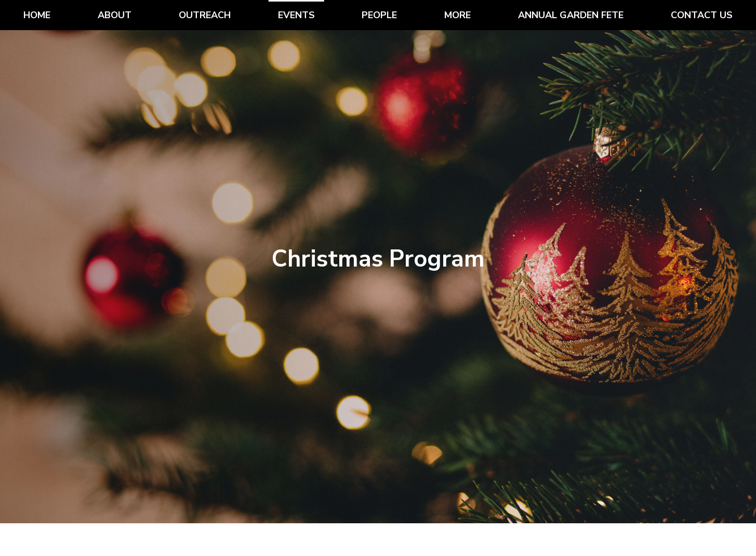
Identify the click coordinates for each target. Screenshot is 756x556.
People (379, 15)
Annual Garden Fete (571, 15)
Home (37, 15)
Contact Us (702, 15)
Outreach (205, 15)
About (115, 15)
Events (296, 15)
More (457, 15)
